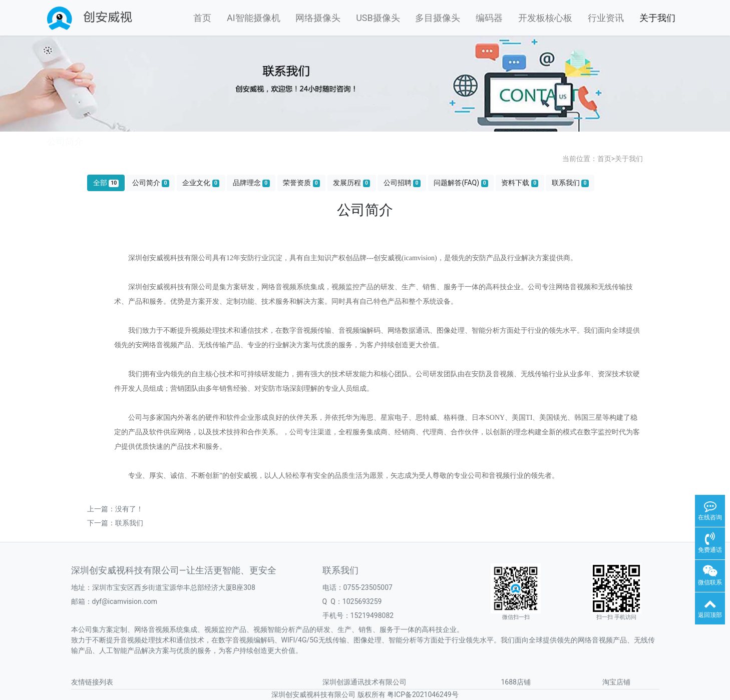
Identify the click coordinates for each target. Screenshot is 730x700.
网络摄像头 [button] (318, 18)
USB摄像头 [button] (378, 18)
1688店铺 (516, 682)
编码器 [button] (489, 18)
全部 (106, 183)
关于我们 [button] (657, 18)
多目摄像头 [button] (438, 18)
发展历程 (351, 183)
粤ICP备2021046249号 (423, 694)
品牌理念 (251, 183)
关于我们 (629, 159)
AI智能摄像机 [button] (254, 18)
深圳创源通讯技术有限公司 (364, 682)
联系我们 (570, 183)
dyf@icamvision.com (125, 601)
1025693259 (362, 601)
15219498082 (372, 615)
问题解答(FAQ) (461, 183)
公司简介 (151, 183)
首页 (202, 18)
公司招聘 (402, 183)
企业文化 (201, 183)
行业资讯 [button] (606, 18)
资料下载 (520, 183)
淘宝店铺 (616, 682)
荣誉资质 (301, 183)
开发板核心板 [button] (545, 18)
